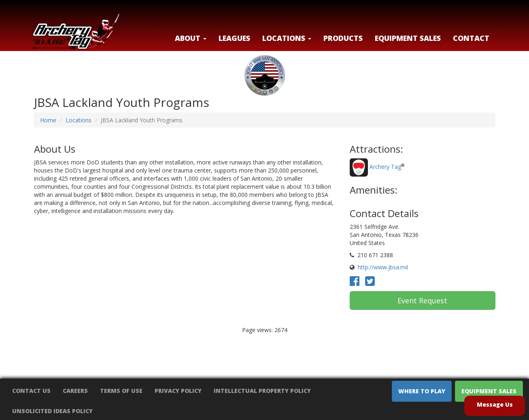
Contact (471, 38)
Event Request (422, 301)
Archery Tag (385, 167)
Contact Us (31, 391)
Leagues (234, 38)
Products (343, 38)
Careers (75, 391)
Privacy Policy (178, 391)
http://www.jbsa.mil (383, 267)
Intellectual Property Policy (262, 391)
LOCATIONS (287, 38)
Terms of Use (121, 391)
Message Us (495, 404)
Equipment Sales (408, 38)
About (191, 38)
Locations (79, 120)
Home (48, 120)
